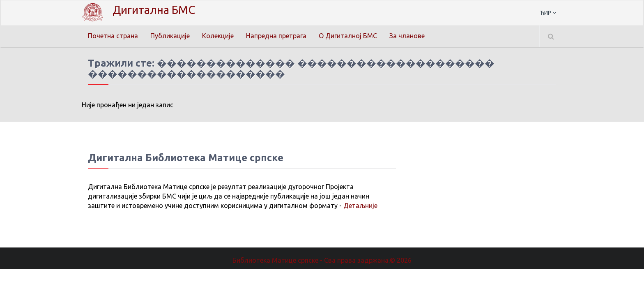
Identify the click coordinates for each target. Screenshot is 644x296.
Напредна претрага (276, 36)
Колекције (218, 36)
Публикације (170, 36)
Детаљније (360, 206)
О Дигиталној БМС (348, 36)
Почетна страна (113, 36)
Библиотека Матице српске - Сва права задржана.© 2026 (322, 260)
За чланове (407, 36)
